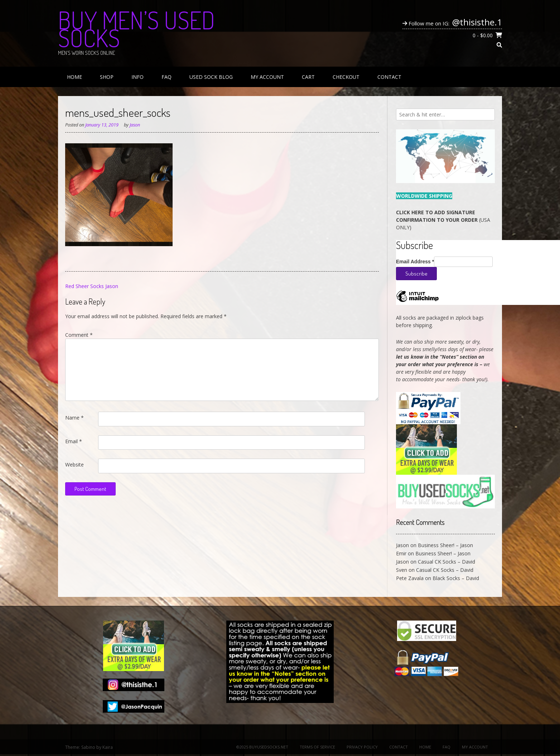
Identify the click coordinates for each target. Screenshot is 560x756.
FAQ (166, 77)
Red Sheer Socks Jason (92, 286)
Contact (389, 77)
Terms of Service (317, 747)
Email (74, 441)
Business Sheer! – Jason (445, 545)
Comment (79, 335)
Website (74, 465)
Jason (135, 125)
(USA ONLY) (443, 220)
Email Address (415, 262)
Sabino (88, 747)
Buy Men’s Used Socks (136, 29)
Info (137, 77)
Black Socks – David (456, 578)
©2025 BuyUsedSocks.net (262, 747)
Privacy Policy (362, 747)
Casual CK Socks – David (446, 562)
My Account (267, 77)
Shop (107, 77)
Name (74, 418)
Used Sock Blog (211, 77)
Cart (308, 77)
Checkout (346, 77)
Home (74, 77)
